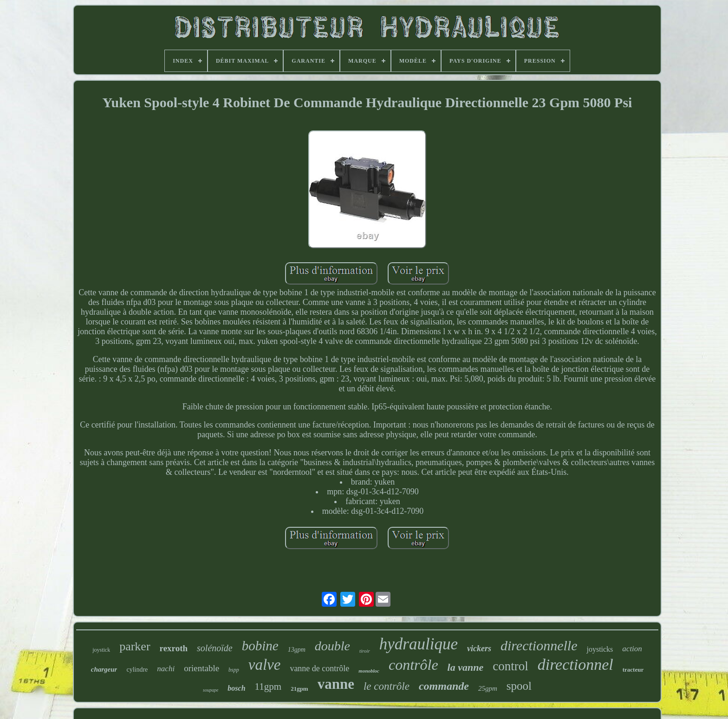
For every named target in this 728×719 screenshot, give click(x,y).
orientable (201, 668)
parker (135, 646)
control (510, 666)
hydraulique (419, 644)
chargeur (104, 669)
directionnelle (539, 645)
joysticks (600, 649)
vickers (479, 648)
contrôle (413, 665)
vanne (336, 684)
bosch (236, 688)
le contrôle (387, 686)
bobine (260, 646)
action (632, 649)
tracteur (633, 670)
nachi (166, 669)
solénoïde (215, 648)
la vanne (466, 667)
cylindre (137, 670)
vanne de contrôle (319, 668)
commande (444, 686)
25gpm (488, 688)
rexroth (174, 648)
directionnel (575, 664)
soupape (211, 690)
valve (265, 665)
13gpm (297, 650)
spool (519, 686)
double (332, 646)
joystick (101, 650)
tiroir (365, 651)
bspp (234, 670)
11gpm (268, 687)
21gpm (299, 689)
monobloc (369, 671)
